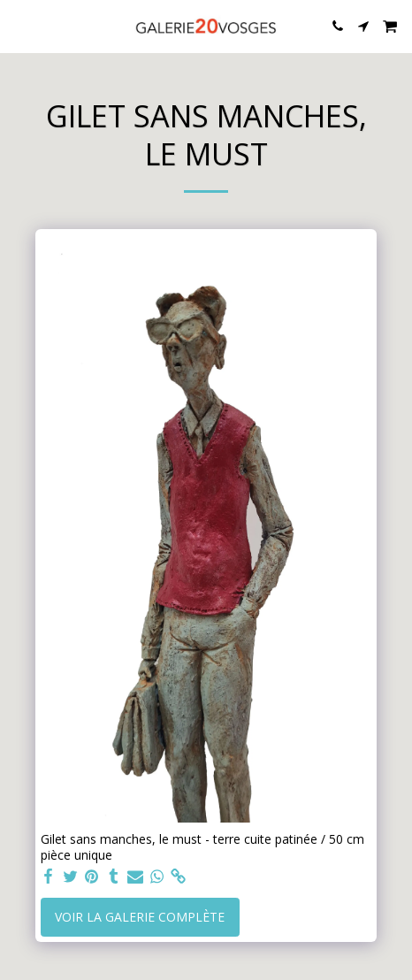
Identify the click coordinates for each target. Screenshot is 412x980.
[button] (19, 25)
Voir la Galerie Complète (140, 917)
